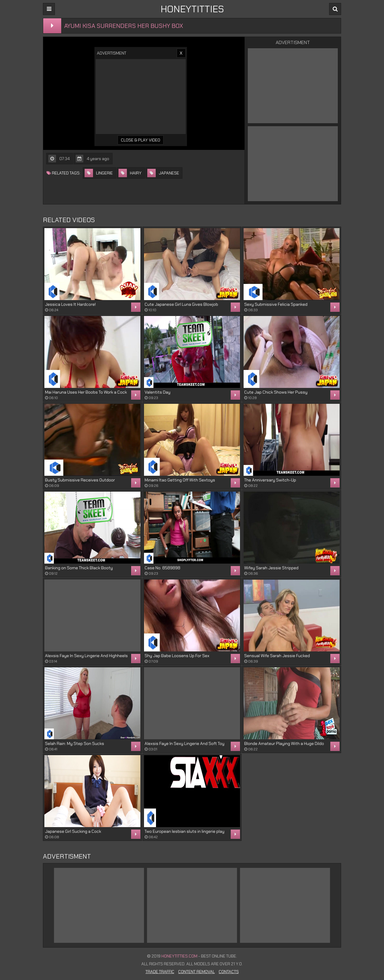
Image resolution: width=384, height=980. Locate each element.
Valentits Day (157, 392)
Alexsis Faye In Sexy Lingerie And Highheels (86, 656)
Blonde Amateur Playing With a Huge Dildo (284, 743)
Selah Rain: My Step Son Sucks (75, 743)
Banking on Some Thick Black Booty (79, 568)
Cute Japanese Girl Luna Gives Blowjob (181, 304)
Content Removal (196, 972)
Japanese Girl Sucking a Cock (73, 831)
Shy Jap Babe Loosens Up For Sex (177, 656)
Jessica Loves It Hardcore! (70, 304)
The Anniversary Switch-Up (270, 480)
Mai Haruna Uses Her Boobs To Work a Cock (86, 392)
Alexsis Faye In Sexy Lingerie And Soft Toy (184, 743)
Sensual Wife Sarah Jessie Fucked (277, 656)
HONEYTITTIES (192, 9)
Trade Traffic (160, 972)
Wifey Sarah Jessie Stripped (271, 568)
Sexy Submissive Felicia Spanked (276, 304)
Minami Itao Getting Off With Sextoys (180, 480)
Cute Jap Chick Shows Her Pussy (276, 392)
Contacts (229, 972)
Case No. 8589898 (162, 568)
